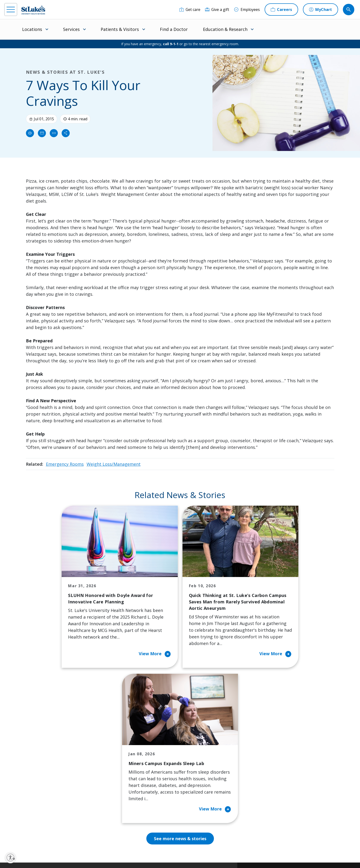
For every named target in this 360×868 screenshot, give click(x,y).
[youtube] (85, 837)
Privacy (112, 848)
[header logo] (33, 10)
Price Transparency (115, 797)
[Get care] (190, 10)
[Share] (66, 133)
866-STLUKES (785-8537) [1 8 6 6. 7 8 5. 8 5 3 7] (44, 746)
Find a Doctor (174, 29)
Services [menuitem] (71, 29)
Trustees (198, 810)
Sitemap (154, 854)
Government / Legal (131, 854)
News (195, 790)
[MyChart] (321, 10)
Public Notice (165, 848)
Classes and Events (161, 740)
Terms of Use (187, 848)
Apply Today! (273, 807)
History (197, 770)
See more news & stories (180, 690)
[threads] (55, 838)
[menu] (11, 10)
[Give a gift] (217, 10)
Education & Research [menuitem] (225, 29)
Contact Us (200, 750)
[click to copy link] (54, 133)
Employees (200, 760)
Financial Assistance (115, 750)
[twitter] (70, 838)
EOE (100, 848)
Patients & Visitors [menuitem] (120, 29)
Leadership (200, 780)
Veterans (106, 807)
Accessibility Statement (136, 848)
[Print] (30, 133)
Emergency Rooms (65, 464)
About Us (198, 740)
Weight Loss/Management (114, 464)
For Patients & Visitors (118, 760)
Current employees (280, 827)
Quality (196, 800)
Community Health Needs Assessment (161, 753)
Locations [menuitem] (32, 29)
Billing (103, 740)
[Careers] (281, 10)
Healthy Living (157, 777)
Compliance (106, 854)
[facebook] (9, 838)
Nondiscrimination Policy (216, 848)
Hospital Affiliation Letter (114, 783)
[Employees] (247, 10)
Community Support (162, 767)
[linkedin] (39, 838)
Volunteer (153, 787)
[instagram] (24, 838)
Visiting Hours (111, 817)
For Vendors (109, 770)
